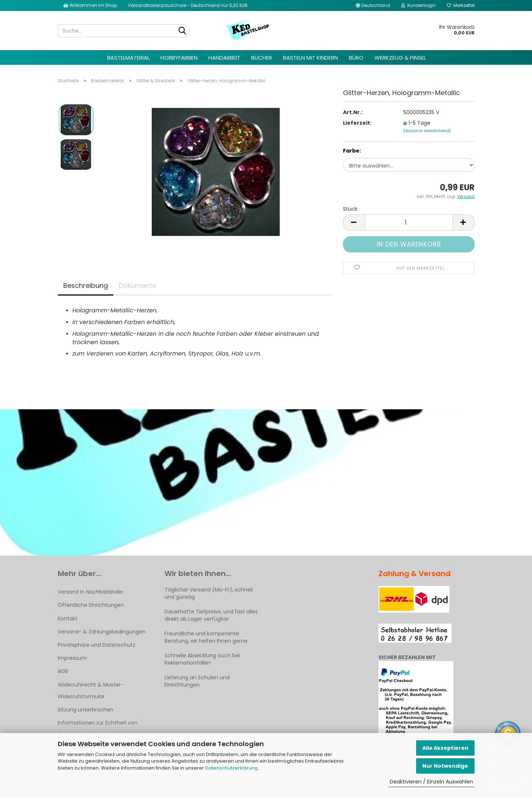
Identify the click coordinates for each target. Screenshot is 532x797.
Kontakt (68, 619)
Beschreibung (86, 285)
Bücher (262, 58)
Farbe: (352, 151)
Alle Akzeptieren (445, 748)
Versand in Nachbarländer (91, 592)
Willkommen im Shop (90, 5)
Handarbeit (224, 58)
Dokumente (137, 285)
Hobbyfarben (179, 58)
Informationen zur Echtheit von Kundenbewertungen (98, 729)
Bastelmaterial (128, 58)
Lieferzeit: (357, 123)
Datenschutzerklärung (231, 768)
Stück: (351, 209)
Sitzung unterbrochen (86, 710)
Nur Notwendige (445, 766)
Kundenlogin (418, 5)
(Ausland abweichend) (427, 131)
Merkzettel (461, 5)
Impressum (72, 658)
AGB (63, 671)
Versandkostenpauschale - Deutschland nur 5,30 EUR (188, 5)
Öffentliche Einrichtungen (91, 605)
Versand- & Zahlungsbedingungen (102, 632)
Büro (356, 58)
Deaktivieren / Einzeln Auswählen (431, 782)
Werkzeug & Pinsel (400, 58)
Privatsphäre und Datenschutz (97, 645)
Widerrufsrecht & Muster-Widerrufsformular (91, 691)
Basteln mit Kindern (310, 58)
